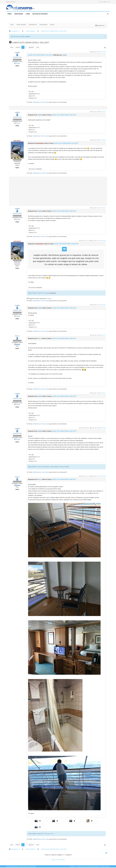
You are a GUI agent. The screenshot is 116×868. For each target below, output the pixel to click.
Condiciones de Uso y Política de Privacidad (88, 867)
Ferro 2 (17, 336)
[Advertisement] (58, 192)
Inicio (12, 25)
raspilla (17, 53)
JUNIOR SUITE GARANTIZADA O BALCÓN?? (40, 55)
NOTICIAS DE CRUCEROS (40, 14)
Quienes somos (105, 867)
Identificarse (37, 103)
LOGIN (28, 14)
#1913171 (103, 394)
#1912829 (103, 241)
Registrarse (19, 14)
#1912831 (103, 305)
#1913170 (103, 336)
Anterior (18, 48)
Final (38, 48)
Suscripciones (43, 25)
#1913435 (103, 428)
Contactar (72, 867)
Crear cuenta (45, 103)
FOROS (10, 14)
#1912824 (103, 112)
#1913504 (103, 477)
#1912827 (103, 208)
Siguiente (31, 48)
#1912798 (103, 52)
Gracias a (54, 860)
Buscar (52, 25)
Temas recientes (21, 25)
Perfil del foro (33, 25)
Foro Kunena (61, 860)
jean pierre (17, 141)
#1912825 (103, 140)
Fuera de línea (17, 60)
